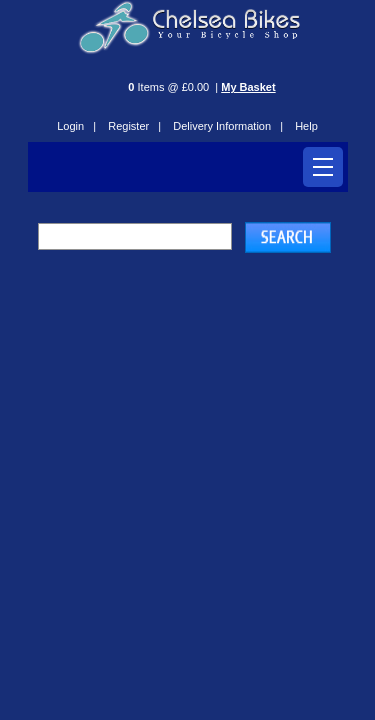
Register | (134, 126)
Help (306, 126)
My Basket (248, 87)
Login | (76, 126)
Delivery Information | (228, 126)
